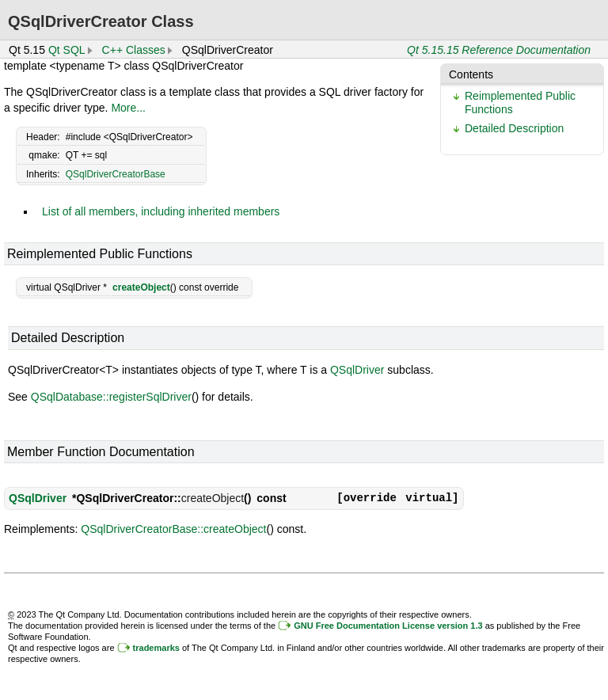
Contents (471, 74)
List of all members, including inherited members (161, 211)
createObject (141, 287)
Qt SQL (67, 50)
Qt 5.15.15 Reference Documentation (499, 50)
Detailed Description (514, 128)
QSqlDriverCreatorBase (116, 174)
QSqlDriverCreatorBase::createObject (173, 529)
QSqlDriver (357, 370)
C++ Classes (134, 50)
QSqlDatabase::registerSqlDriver (111, 397)
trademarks (156, 648)
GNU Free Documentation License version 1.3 (388, 626)
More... (128, 108)
